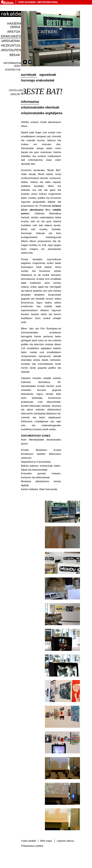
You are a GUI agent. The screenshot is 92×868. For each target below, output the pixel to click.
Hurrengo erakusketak (38, 80)
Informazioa (30, 102)
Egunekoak (48, 75)
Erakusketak (12, 36)
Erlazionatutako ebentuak (40, 107)
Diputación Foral (48, 2)
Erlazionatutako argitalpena (42, 113)
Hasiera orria (14, 25)
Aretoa (14, 32)
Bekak (15, 55)
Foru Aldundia (27, 2)
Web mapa (46, 841)
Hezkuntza (11, 45)
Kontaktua (13, 69)
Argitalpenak (13, 50)
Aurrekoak (29, 75)
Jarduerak (11, 41)
